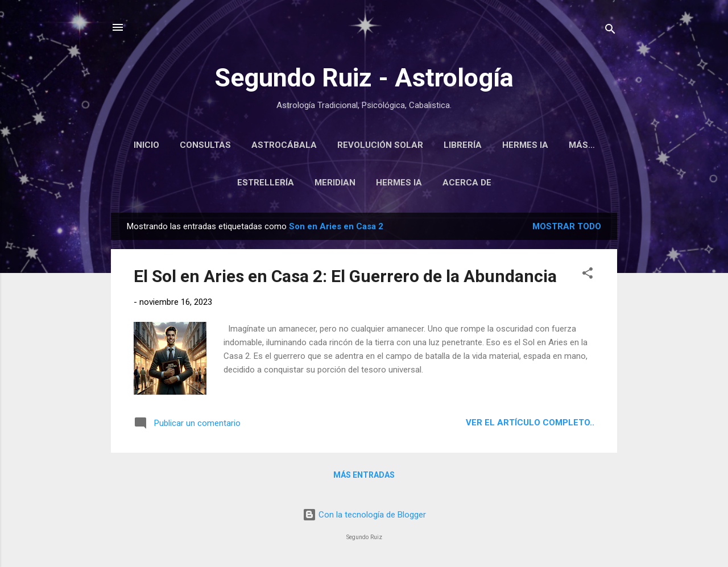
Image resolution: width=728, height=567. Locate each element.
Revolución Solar (404, 145)
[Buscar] (610, 31)
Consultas (229, 145)
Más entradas (364, 477)
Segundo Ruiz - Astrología (364, 78)
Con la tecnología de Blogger (364, 515)
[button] (588, 277)
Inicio (170, 145)
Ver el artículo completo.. (530, 425)
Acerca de (467, 185)
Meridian (335, 185)
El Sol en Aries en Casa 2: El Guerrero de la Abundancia (345, 278)
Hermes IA (549, 145)
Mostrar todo (567, 229)
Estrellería (266, 185)
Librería (486, 145)
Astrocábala (307, 145)
